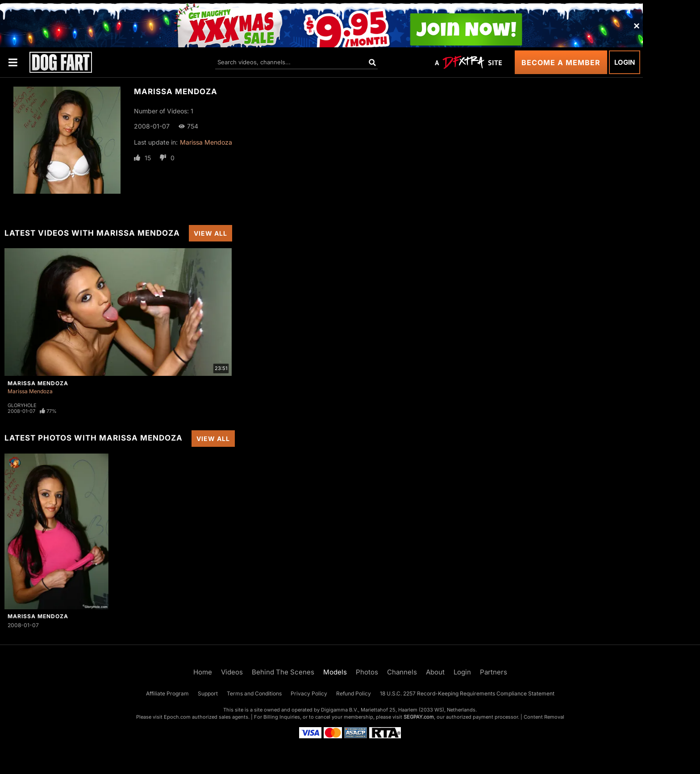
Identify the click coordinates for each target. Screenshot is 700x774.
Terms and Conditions (254, 693)
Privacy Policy (309, 693)
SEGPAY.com (419, 717)
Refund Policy (354, 693)
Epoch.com (177, 717)
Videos (232, 672)
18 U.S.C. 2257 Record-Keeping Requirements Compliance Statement (467, 693)
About (435, 672)
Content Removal (544, 717)
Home (203, 672)
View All (210, 233)
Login (625, 62)
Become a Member (561, 62)
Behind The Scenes (283, 672)
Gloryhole (22, 405)
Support (208, 693)
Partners (494, 672)
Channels (402, 672)
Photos (367, 672)
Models (335, 672)
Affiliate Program (167, 693)
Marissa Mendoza (206, 142)
